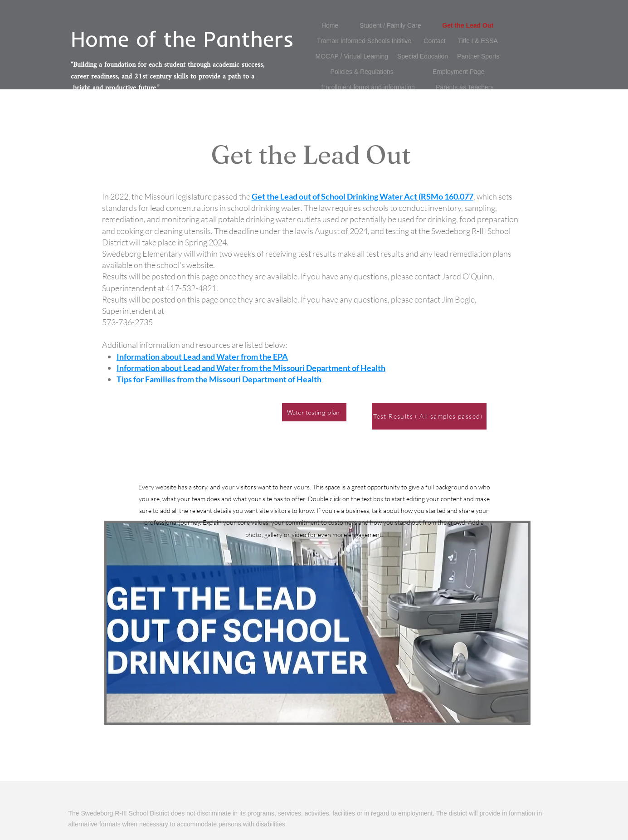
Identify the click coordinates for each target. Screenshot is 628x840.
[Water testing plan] (314, 412)
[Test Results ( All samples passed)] (429, 416)
